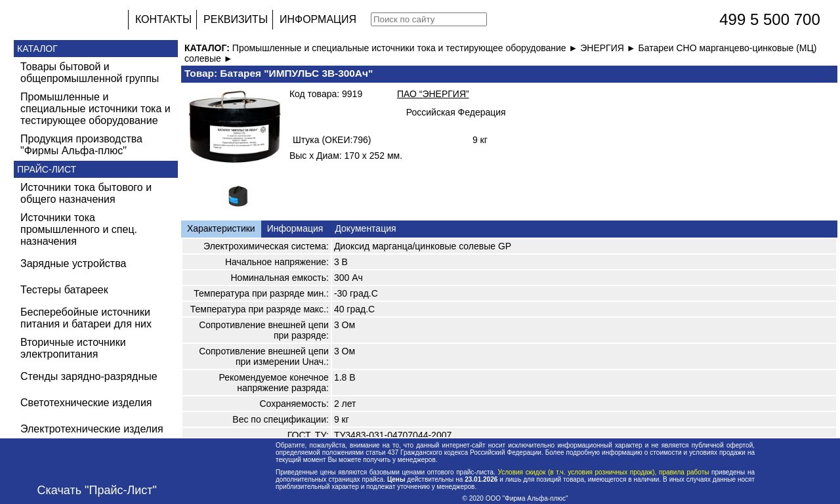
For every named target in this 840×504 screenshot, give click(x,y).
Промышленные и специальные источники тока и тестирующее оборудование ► (406, 48)
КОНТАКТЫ (163, 19)
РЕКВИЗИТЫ (236, 19)
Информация (295, 228)
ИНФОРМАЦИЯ (318, 19)
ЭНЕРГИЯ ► (609, 48)
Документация (365, 228)
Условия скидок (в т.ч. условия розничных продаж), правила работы (603, 472)
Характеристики (221, 228)
